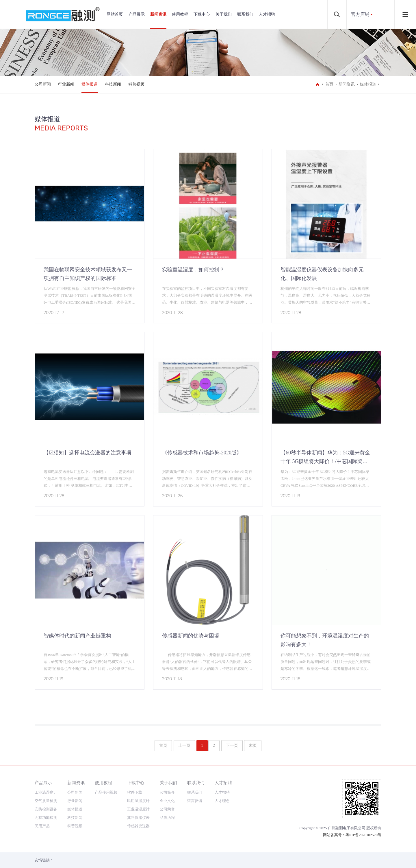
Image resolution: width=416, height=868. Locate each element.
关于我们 (224, 14)
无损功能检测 (46, 818)
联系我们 (245, 14)
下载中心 (202, 14)
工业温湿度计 (46, 792)
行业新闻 (66, 84)
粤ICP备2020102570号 (363, 835)
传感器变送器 (138, 826)
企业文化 (167, 801)
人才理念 (222, 801)
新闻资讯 (158, 14)
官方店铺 (360, 14)
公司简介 (167, 792)
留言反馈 (195, 801)
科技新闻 (113, 84)
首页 (329, 84)
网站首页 (115, 14)
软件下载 (135, 792)
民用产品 (42, 826)
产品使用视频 (106, 792)
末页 (253, 746)
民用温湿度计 (138, 801)
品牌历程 (167, 818)
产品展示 (137, 14)
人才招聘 (267, 14)
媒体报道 (90, 84)
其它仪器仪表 (138, 818)
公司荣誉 (167, 809)
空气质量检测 (46, 801)
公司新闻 (43, 84)
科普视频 (136, 84)
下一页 (232, 746)
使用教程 (180, 14)
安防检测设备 (46, 809)
